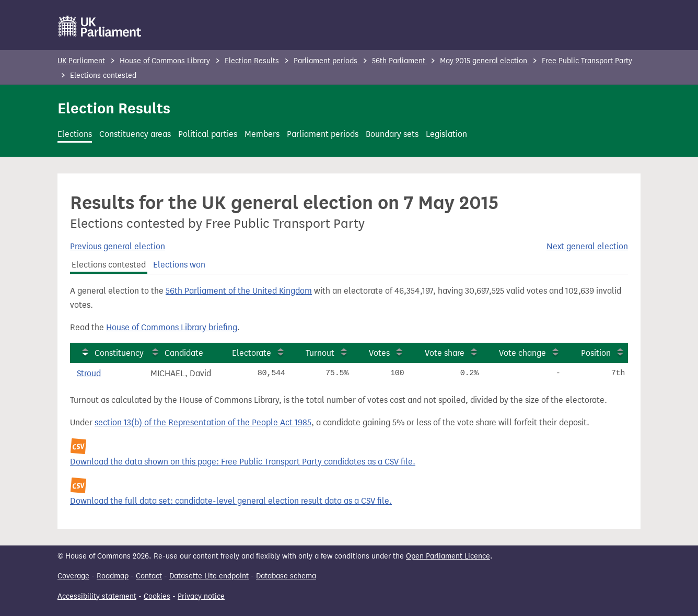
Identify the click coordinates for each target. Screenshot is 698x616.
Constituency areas (135, 134)
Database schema (286, 576)
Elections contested (109, 265)
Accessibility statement (97, 596)
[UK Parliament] (100, 26)
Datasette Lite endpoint (209, 576)
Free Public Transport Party (587, 61)
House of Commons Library (165, 61)
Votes (379, 353)
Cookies (157, 596)
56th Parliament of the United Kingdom (239, 291)
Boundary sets (392, 134)
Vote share (445, 353)
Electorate (252, 353)
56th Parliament (400, 61)
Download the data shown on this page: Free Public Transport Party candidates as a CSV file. (243, 462)
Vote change (522, 353)
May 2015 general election (485, 61)
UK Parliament (81, 61)
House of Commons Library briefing (172, 327)
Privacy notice (201, 596)
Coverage (73, 576)
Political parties (208, 134)
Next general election (587, 246)
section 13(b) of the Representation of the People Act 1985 (203, 422)
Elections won (179, 265)
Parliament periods (327, 61)
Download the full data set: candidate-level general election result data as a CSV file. (231, 501)
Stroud (89, 373)
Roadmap (113, 576)
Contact (149, 576)
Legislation (446, 134)
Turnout (320, 353)
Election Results (252, 61)
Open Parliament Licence (448, 556)
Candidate (184, 353)
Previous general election (118, 246)
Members (262, 134)
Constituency (119, 353)
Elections (75, 134)
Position (596, 353)
